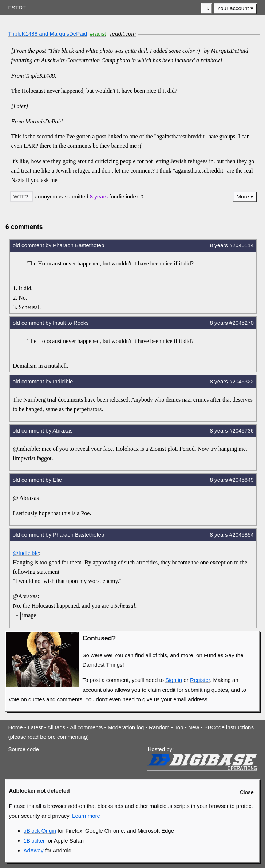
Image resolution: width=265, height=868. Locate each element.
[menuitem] (235, 9)
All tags (56, 727)
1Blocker (34, 841)
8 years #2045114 (232, 245)
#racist (98, 34)
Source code (24, 749)
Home (16, 727)
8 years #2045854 (232, 535)
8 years (99, 196)
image (29, 615)
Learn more (86, 816)
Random (159, 727)
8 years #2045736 (232, 431)
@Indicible (26, 553)
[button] (207, 9)
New (194, 727)
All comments (86, 727)
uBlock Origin (40, 831)
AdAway (34, 850)
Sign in (174, 680)
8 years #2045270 (232, 323)
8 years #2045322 (232, 381)
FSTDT (17, 7)
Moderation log (126, 727)
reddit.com (123, 34)
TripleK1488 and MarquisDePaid (48, 34)
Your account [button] (233, 8)
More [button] (243, 196)
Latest (35, 727)
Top (179, 727)
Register (200, 680)
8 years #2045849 (232, 480)
